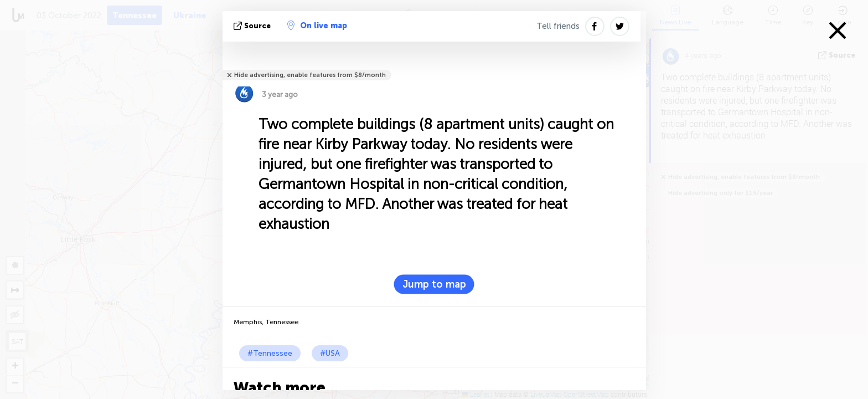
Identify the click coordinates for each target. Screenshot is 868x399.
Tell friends (558, 26)
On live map (317, 25)
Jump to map (434, 284)
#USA (330, 353)
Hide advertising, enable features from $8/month (310, 75)
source (253, 26)
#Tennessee (270, 353)
